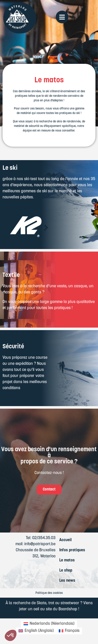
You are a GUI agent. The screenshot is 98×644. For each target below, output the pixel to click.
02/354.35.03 (44, 538)
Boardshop (68, 609)
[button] (6, 228)
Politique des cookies (49, 593)
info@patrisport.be (40, 544)
